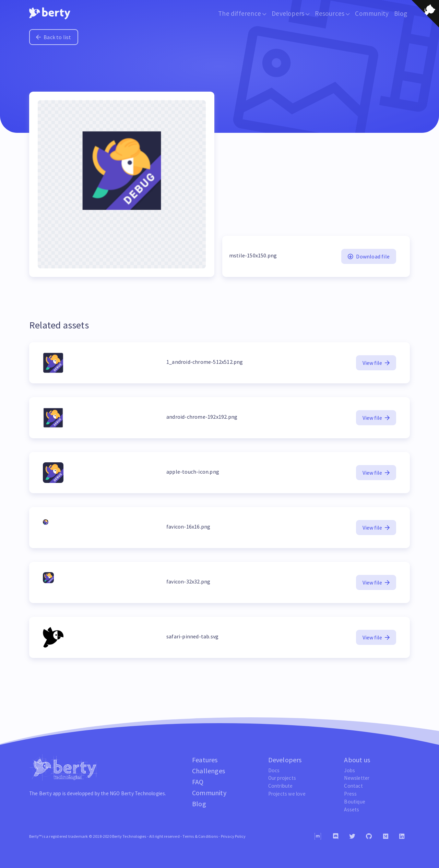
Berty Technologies (143, 793)
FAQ (198, 782)
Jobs (349, 770)
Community (372, 13)
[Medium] (386, 836)
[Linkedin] (402, 836)
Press (350, 794)
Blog (401, 13)
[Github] (369, 836)
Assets (352, 809)
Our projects (282, 778)
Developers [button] (290, 13)
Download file (369, 256)
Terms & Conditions (200, 836)
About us (357, 760)
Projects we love (287, 794)
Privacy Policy (233, 836)
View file (376, 363)
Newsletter (357, 778)
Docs (274, 770)
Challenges (209, 771)
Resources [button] (332, 13)
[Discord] (336, 836)
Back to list (54, 37)
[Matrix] (318, 836)
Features (205, 760)
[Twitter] (352, 836)
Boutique (355, 802)
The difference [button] (242, 13)
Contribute (281, 786)
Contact (353, 786)
